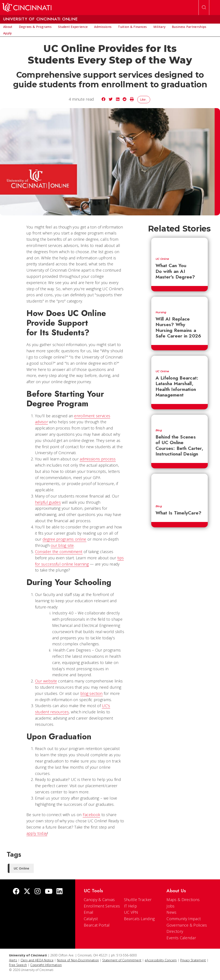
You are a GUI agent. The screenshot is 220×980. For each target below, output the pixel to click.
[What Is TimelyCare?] (180, 487)
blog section (92, 693)
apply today (37, 833)
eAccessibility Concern (161, 960)
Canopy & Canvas (99, 900)
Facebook (91, 815)
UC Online (162, 259)
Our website (46, 681)
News (171, 912)
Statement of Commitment (122, 960)
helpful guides (48, 502)
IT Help (130, 906)
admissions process (98, 459)
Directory (175, 931)
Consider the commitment (59, 552)
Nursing (161, 312)
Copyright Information (46, 965)
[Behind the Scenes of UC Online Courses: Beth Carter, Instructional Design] (180, 420)
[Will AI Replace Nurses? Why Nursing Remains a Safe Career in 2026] (180, 302)
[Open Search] (204, 8)
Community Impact (184, 919)
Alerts (13, 960)
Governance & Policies (187, 925)
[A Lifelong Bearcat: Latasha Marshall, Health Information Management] (180, 361)
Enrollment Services (102, 906)
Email (89, 912)
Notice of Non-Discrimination (78, 960)
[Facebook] (16, 892)
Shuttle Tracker (138, 900)
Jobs (170, 906)
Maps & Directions (183, 900)
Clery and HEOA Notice (37, 960)
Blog (159, 430)
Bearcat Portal (97, 925)
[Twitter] (27, 892)
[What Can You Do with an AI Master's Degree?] (180, 245)
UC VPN (131, 912)
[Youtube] (49, 892)
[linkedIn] (60, 892)
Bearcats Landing (139, 919)
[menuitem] (8, 27)
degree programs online (64, 539)
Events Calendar (181, 938)
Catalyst (91, 919)
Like (144, 99)
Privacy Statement (193, 960)
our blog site (62, 545)
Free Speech (18, 965)
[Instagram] (38, 892)
